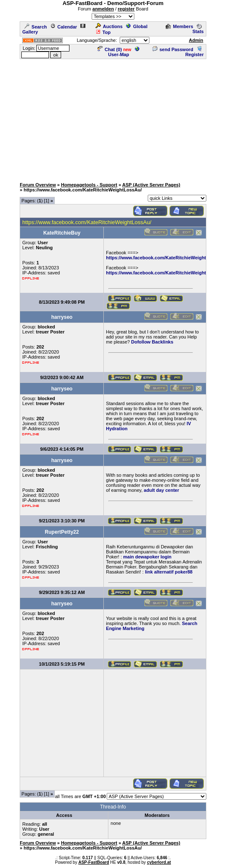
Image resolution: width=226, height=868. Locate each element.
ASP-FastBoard (94, 862)
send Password (173, 49)
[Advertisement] (115, 119)
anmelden (103, 9)
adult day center (162, 490)
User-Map (124, 52)
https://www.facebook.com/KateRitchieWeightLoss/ (162, 258)
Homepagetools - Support (89, 185)
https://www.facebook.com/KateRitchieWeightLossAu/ (165, 273)
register (126, 9)
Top (103, 32)
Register (195, 52)
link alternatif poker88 (169, 572)
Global (137, 26)
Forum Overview (38, 185)
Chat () (110, 49)
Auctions (109, 26)
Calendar (64, 27)
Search (36, 27)
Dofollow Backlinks (152, 342)
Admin (196, 40)
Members (179, 26)
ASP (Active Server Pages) (151, 185)
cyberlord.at (159, 862)
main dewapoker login (147, 557)
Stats (198, 29)
